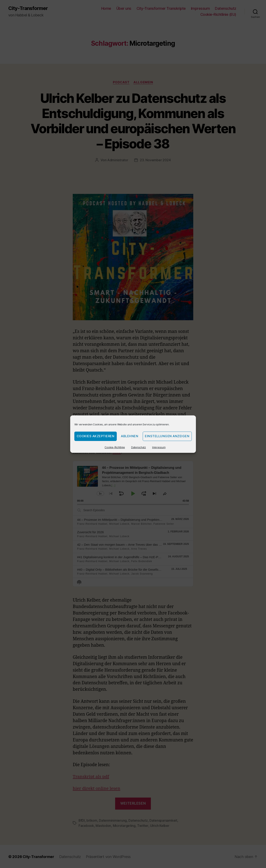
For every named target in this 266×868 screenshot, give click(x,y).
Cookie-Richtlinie (115, 447)
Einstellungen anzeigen (167, 436)
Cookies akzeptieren (96, 436)
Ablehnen (130, 436)
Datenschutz (139, 447)
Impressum (159, 447)
